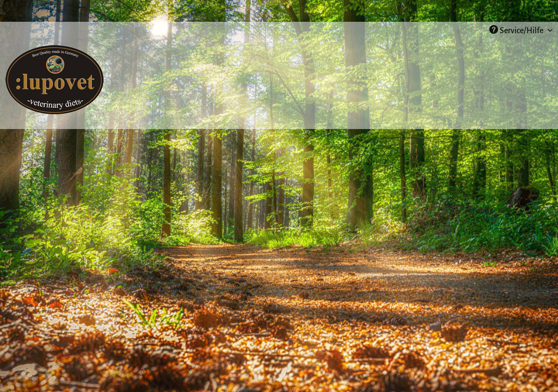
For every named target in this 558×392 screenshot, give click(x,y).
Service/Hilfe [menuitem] (517, 30)
